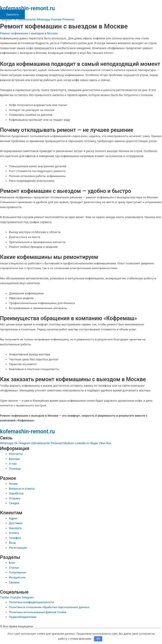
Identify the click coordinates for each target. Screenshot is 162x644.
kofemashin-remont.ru (27, 8)
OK (98, 639)
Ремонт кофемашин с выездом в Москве (29, 33)
